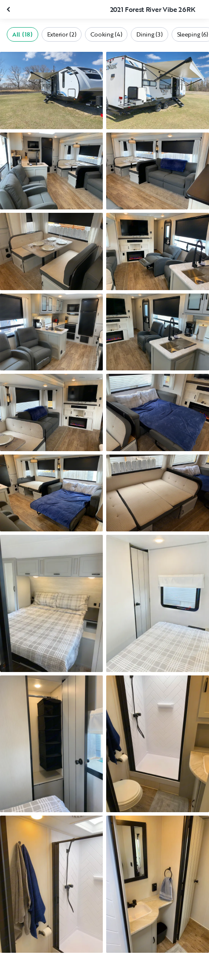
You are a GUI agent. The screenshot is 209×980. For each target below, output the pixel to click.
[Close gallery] (9, 9)
